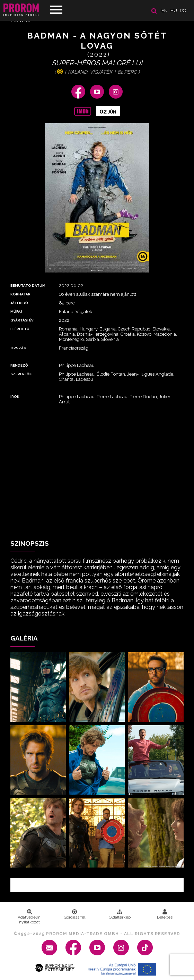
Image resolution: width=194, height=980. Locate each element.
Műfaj (16, 312)
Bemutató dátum (28, 286)
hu (174, 11)
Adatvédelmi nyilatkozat (30, 917)
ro (183, 11)
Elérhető (20, 329)
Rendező (19, 365)
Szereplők (21, 374)
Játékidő (19, 303)
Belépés (165, 914)
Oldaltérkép (120, 914)
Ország (18, 348)
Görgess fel (74, 914)
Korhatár (20, 294)
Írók (15, 397)
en (165, 11)
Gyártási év (22, 320)
